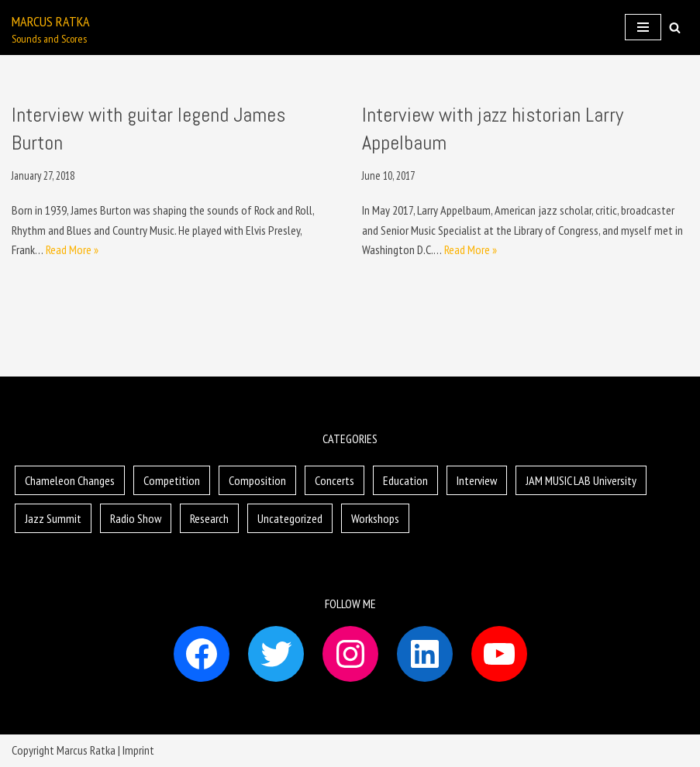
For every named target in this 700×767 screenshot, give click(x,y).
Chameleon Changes (70, 480)
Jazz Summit (53, 518)
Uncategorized (290, 518)
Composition (257, 480)
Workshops (375, 518)
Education (405, 480)
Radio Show (136, 518)
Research (209, 518)
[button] (675, 28)
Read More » (72, 249)
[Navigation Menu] (643, 27)
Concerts (334, 480)
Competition (172, 480)
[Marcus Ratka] (51, 28)
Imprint (138, 750)
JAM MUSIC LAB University (581, 480)
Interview (477, 480)
